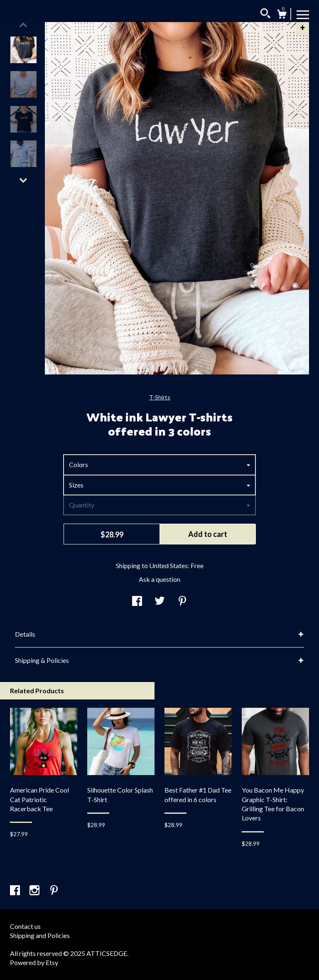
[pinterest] (54, 891)
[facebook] (16, 891)
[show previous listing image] (23, 25)
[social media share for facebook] (137, 602)
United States (168, 565)
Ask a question (159, 579)
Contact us (25, 926)
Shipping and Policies (40, 935)
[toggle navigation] (303, 14)
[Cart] (282, 15)
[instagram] (35, 891)
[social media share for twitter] (160, 602)
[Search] (265, 15)
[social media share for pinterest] (182, 602)
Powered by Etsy (34, 962)
